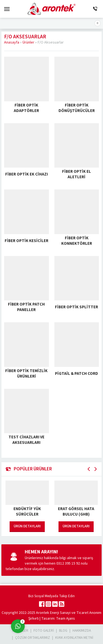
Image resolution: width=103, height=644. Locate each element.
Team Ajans (66, 619)
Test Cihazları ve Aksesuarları (27, 440)
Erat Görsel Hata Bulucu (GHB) (76, 512)
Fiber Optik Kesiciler (27, 241)
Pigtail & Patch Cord (76, 374)
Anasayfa (12, 42)
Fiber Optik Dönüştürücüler (77, 108)
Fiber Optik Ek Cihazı (27, 174)
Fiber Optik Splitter (76, 307)
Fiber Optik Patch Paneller (26, 307)
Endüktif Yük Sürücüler (27, 512)
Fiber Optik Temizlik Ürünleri (26, 374)
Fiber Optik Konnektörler (77, 241)
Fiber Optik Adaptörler (26, 108)
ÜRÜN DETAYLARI (27, 526)
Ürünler (28, 42)
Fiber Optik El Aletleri (76, 174)
